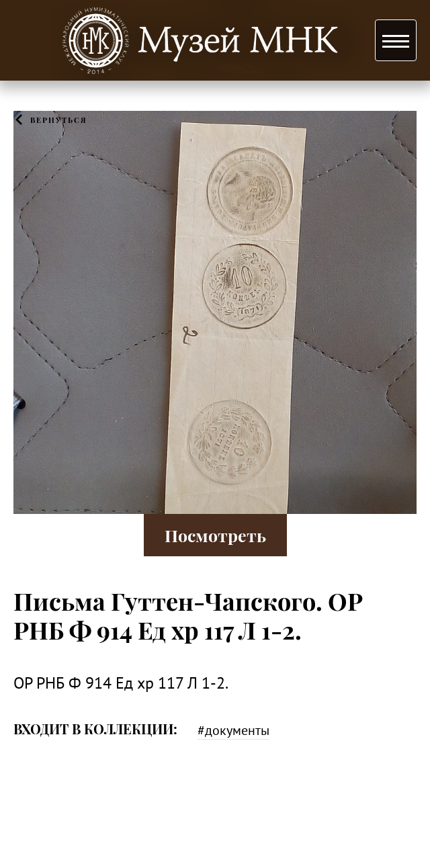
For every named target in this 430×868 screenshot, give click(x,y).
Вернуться (59, 120)
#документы (233, 730)
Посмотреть (215, 535)
